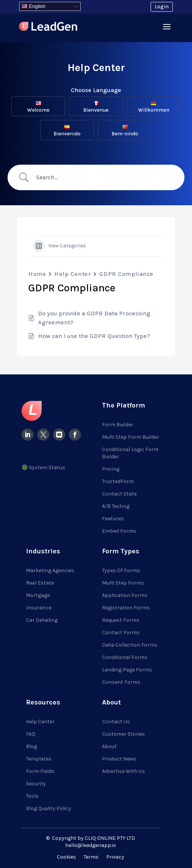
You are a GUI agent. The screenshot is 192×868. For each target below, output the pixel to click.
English (33, 6)
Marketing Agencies (50, 570)
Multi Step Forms (123, 583)
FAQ (31, 734)
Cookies (66, 857)
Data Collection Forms (130, 645)
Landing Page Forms (127, 670)
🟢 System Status (43, 467)
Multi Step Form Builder (131, 437)
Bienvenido (67, 130)
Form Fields (40, 771)
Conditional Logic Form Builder (130, 453)
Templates (39, 759)
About (109, 746)
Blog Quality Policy (49, 808)
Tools (32, 796)
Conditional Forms (125, 657)
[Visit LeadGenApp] (48, 28)
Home (37, 274)
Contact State (119, 494)
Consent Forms (121, 682)
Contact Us (116, 722)
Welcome (38, 107)
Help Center (72, 274)
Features (113, 519)
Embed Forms (119, 531)
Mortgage (38, 595)
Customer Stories (123, 734)
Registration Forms (126, 608)
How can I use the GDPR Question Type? (94, 336)
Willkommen (154, 107)
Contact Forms (121, 632)
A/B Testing (116, 506)
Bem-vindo (125, 130)
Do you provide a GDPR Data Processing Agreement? (94, 318)
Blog (31, 746)
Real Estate (40, 583)
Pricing (111, 469)
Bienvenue (96, 107)
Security (36, 784)
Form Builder (118, 425)
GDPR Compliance (126, 274)
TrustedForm (118, 481)
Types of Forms (121, 570)
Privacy (115, 857)
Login (162, 7)
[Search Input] (103, 177)
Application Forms (125, 595)
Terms (91, 857)
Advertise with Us (123, 771)
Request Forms (121, 620)
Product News (119, 759)
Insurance (39, 608)
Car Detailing (42, 620)
